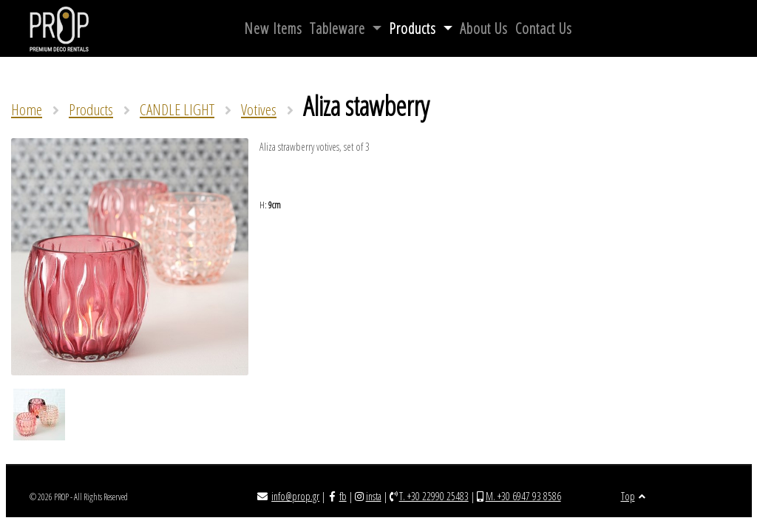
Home (27, 109)
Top (633, 496)
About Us (484, 28)
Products (414, 28)
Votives (259, 109)
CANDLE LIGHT (177, 109)
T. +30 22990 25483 (434, 496)
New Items (273, 28)
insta (374, 496)
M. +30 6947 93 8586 (523, 496)
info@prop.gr (295, 496)
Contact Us (544, 28)
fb (343, 496)
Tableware (339, 28)
